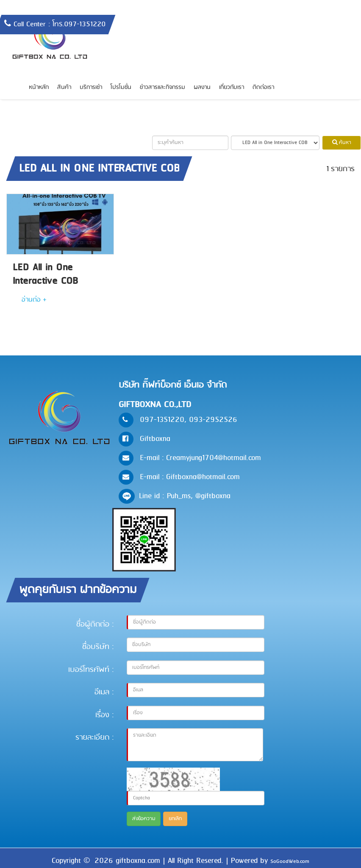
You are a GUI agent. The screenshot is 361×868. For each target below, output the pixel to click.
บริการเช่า (91, 87)
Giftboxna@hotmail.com (203, 477)
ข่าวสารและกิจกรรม (162, 87)
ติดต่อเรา (263, 87)
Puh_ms (179, 496)
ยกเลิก (175, 819)
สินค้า (64, 87)
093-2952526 (213, 420)
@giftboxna (213, 496)
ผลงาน (202, 87)
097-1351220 (162, 420)
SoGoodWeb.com (290, 861)
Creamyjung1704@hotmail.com (214, 458)
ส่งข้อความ (144, 819)
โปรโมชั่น (121, 87)
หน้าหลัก (39, 87)
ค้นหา (342, 143)
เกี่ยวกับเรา (232, 87)
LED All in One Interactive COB (45, 275)
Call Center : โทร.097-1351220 (60, 24)
